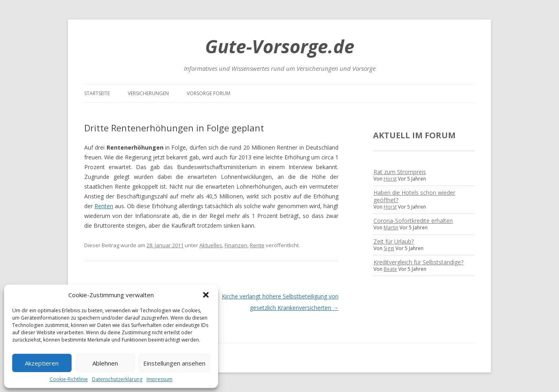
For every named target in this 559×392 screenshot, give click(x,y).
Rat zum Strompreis (400, 172)
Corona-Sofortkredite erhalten (413, 221)
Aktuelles (211, 245)
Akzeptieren (42, 363)
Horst (390, 179)
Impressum (159, 379)
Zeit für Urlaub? (394, 241)
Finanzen (236, 245)
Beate (390, 269)
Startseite (97, 93)
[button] (206, 295)
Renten (104, 206)
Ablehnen (105, 363)
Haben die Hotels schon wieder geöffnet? (414, 196)
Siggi (389, 248)
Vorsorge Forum (209, 93)
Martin (391, 228)
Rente (257, 245)
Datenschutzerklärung (117, 379)
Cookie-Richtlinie (69, 379)
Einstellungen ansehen (174, 363)
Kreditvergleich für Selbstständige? (418, 262)
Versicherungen (148, 93)
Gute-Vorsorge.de (280, 46)
